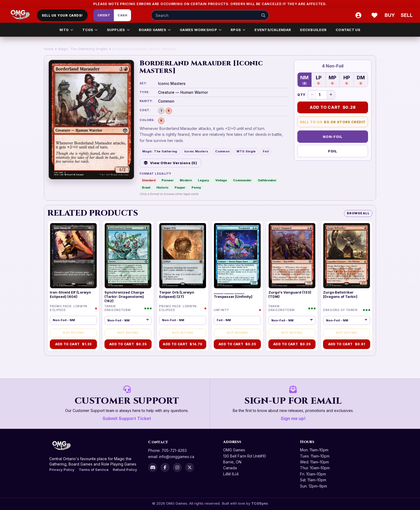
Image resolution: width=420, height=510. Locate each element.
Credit (104, 15)
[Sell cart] (407, 15)
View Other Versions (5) (170, 163)
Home (49, 49)
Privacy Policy (62, 470)
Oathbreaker (267, 180)
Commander (242, 180)
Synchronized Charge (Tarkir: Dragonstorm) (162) (124, 297)
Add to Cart (333, 107)
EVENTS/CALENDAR (273, 30)
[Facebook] (165, 467)
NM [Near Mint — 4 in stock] (304, 80)
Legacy (204, 180)
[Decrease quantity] (312, 95)
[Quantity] (321, 95)
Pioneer (168, 180)
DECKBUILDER (313, 30)
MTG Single (246, 151)
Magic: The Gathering (160, 151)
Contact (158, 442)
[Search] (263, 15)
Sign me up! (293, 418)
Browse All (358, 213)
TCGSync (260, 503)
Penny (196, 187)
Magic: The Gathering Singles (83, 49)
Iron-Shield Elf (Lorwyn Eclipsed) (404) (70, 294)
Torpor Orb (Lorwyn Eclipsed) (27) (177, 294)
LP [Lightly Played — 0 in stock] (319, 80)
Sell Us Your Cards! (62, 15)
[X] (190, 467)
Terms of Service (94, 470)
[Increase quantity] (331, 95)
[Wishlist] (374, 15)
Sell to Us (333, 122)
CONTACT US (348, 30)
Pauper (180, 187)
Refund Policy (125, 470)
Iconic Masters (196, 151)
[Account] (358, 15)
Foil (266, 151)
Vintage (221, 180)
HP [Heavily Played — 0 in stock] (347, 80)
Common (222, 151)
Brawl (146, 187)
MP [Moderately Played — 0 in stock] (332, 80)
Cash (122, 15)
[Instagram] (177, 467)
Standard (149, 180)
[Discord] (153, 467)
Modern (186, 180)
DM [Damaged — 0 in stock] (361, 80)
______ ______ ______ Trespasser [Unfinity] (233, 294)
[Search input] (210, 15)
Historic (162, 187)
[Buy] (391, 15)
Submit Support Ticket (127, 418)
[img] (73, 256)
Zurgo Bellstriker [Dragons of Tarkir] (340, 294)
